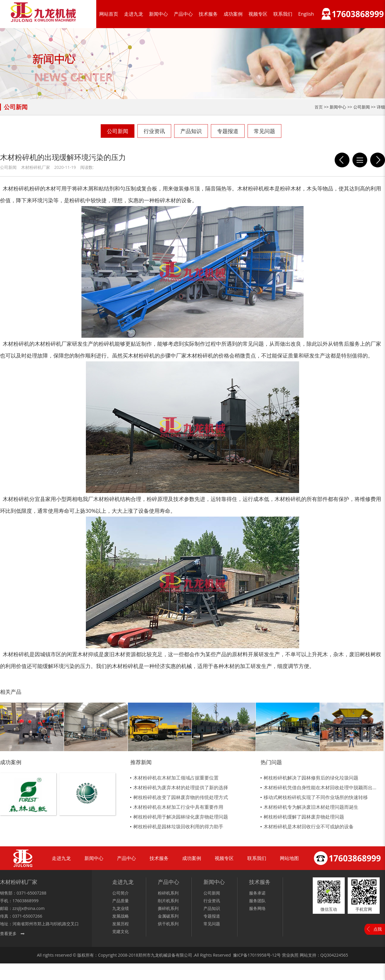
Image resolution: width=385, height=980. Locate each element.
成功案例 (233, 14)
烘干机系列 (168, 924)
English (306, 14)
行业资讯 (154, 131)
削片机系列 (168, 901)
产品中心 (183, 14)
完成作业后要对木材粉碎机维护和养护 (378, 160)
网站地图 (289, 858)
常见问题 (264, 131)
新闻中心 (158, 14)
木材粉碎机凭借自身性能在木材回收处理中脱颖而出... (320, 787)
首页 (319, 107)
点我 (378, 929)
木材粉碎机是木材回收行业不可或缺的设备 (309, 827)
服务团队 (257, 901)
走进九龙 (134, 14)
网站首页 (109, 14)
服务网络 (257, 908)
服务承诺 (257, 893)
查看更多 (8, 933)
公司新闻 (118, 131)
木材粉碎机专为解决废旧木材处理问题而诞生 (311, 807)
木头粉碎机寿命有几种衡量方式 (342, 160)
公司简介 (121, 893)
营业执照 (290, 955)
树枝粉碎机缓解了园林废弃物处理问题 (304, 817)
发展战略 (121, 916)
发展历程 (121, 924)
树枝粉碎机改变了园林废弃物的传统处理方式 (181, 797)
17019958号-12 (262, 955)
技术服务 (208, 14)
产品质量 (121, 901)
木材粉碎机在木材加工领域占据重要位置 (176, 778)
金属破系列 (168, 916)
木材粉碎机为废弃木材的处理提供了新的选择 (181, 787)
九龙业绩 (121, 908)
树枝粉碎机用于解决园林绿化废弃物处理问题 (181, 817)
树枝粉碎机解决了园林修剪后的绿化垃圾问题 (311, 778)
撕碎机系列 (168, 908)
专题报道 (228, 131)
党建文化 (121, 931)
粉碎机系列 (168, 893)
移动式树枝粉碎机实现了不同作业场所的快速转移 (316, 797)
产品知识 (191, 131)
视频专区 (258, 14)
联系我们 (283, 14)
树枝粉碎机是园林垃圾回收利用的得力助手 (178, 827)
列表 (360, 160)
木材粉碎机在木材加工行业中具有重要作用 (178, 807)
